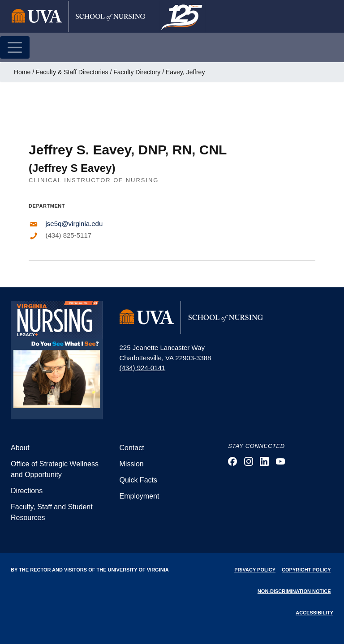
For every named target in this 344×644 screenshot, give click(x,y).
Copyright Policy (306, 570)
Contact (132, 448)
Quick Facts (138, 480)
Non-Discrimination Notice (294, 591)
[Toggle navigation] (15, 47)
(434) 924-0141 (143, 368)
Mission (132, 464)
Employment (140, 496)
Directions (27, 491)
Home (22, 72)
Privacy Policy (255, 570)
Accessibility (314, 613)
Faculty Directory (137, 72)
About (20, 448)
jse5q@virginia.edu (74, 224)
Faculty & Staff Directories (72, 72)
